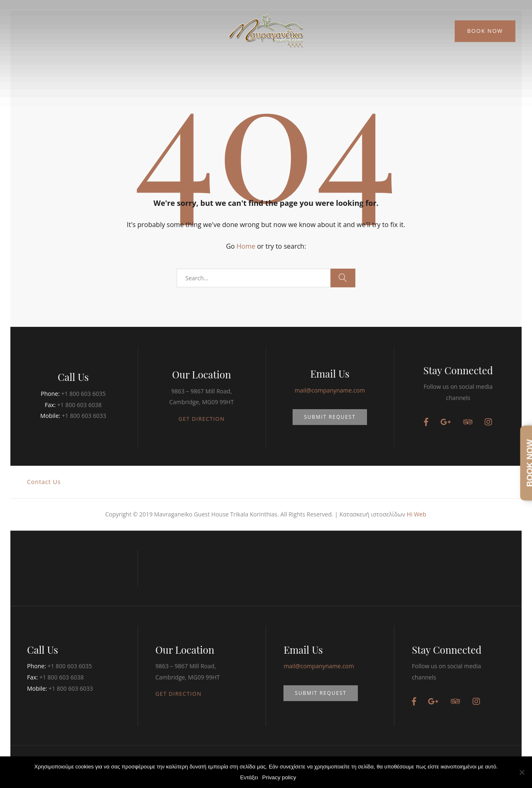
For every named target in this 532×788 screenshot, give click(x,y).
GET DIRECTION (201, 419)
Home (246, 246)
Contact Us (44, 482)
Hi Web (417, 514)
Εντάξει (249, 777)
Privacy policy (279, 777)
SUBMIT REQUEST (330, 417)
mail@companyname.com (330, 390)
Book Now (485, 31)
